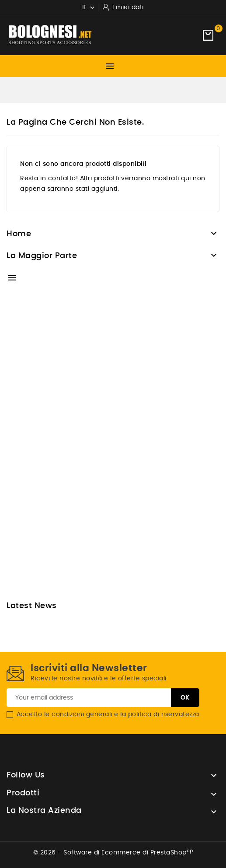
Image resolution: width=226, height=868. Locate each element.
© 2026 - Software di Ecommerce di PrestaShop (113, 853)
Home (19, 234)
